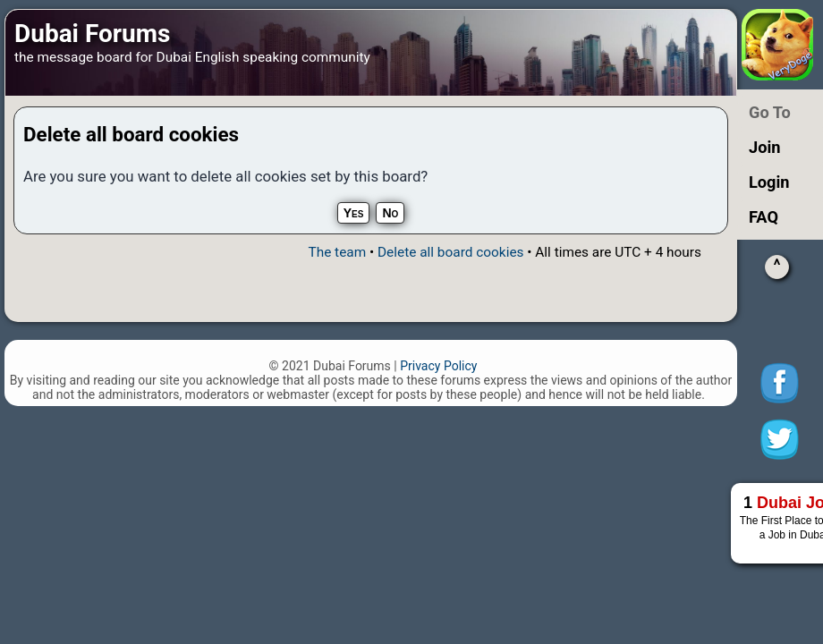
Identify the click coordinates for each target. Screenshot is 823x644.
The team (337, 252)
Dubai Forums (92, 34)
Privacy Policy (438, 366)
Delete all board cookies (450, 252)
